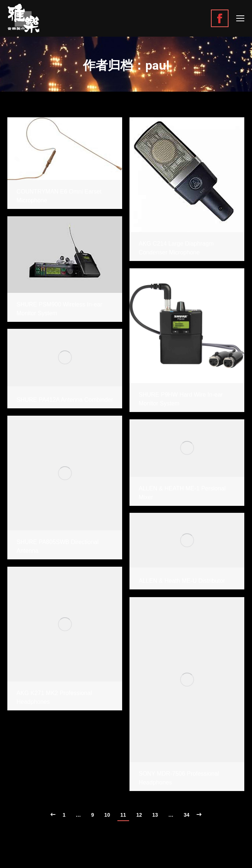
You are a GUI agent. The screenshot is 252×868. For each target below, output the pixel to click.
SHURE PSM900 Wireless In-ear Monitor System (59, 309)
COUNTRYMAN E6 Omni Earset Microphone (59, 196)
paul (157, 65)
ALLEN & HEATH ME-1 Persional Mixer (182, 493)
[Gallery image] (65, 149)
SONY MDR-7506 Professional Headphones (179, 778)
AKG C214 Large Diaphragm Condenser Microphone (176, 248)
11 (123, 815)
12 (139, 815)
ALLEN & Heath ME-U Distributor (182, 581)
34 (187, 815)
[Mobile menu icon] (240, 18)
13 (155, 815)
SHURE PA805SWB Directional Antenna (58, 546)
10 (107, 815)
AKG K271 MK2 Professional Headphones (54, 697)
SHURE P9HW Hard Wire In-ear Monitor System (181, 399)
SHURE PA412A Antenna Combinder (65, 400)
